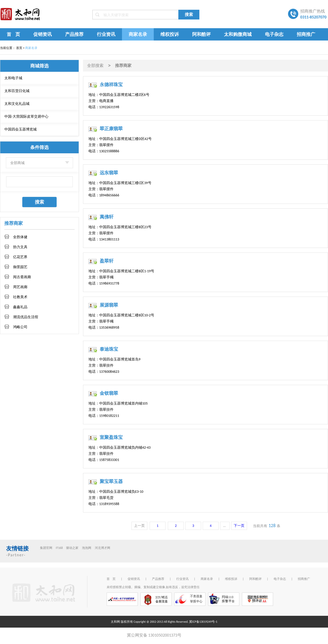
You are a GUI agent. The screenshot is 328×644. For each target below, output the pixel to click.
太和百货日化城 (17, 91)
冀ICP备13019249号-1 (203, 622)
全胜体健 (20, 237)
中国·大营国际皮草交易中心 (26, 117)
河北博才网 (102, 548)
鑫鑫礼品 (20, 307)
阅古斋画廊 (22, 277)
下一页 (239, 526)
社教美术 (20, 297)
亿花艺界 (20, 257)
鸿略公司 (20, 327)
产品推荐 (74, 34)
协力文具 (20, 247)
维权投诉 (170, 34)
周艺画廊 (20, 287)
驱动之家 (72, 548)
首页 (19, 48)
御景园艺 (20, 267)
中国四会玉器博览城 (20, 129)
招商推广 (306, 34)
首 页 (13, 34)
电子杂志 (274, 34)
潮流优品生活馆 (26, 317)
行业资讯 (106, 34)
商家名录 (138, 34)
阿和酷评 (201, 34)
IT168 (59, 548)
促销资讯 (43, 34)
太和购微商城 (238, 34)
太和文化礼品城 (17, 104)
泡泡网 (87, 548)
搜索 (189, 14)
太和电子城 (13, 78)
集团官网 (46, 548)
